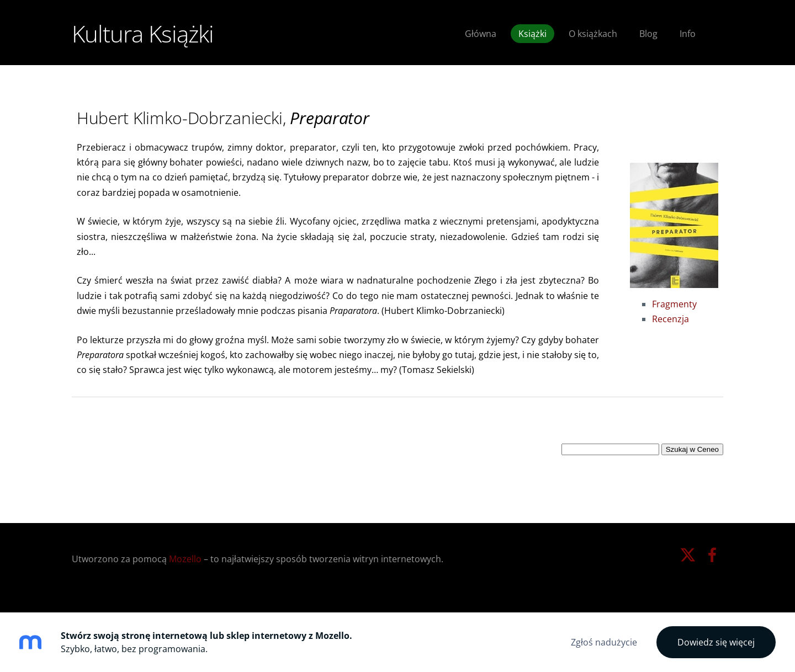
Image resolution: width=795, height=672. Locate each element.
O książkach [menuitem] (593, 34)
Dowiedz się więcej (716, 642)
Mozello (185, 559)
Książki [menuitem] (532, 34)
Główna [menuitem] (481, 34)
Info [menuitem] (688, 34)
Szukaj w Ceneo (692, 449)
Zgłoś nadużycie (604, 642)
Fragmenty (674, 304)
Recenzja (671, 319)
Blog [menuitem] (648, 34)
